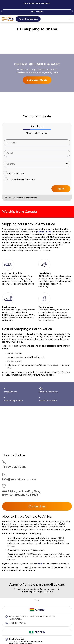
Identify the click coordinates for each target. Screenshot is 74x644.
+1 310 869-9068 (17, 599)
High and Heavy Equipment (22, 105)
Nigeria (40, 158)
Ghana (48, 158)
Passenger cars (16, 100)
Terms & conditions (28, 19)
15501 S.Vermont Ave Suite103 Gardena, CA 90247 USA (23, 592)
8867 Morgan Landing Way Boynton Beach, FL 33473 (21, 419)
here (40, 490)
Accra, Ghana (32, 544)
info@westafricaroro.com (20, 405)
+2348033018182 (17, 574)
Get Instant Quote (37, 43)
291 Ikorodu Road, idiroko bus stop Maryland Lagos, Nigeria (26, 568)
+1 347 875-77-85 (14, 393)
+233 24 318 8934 (18, 549)
